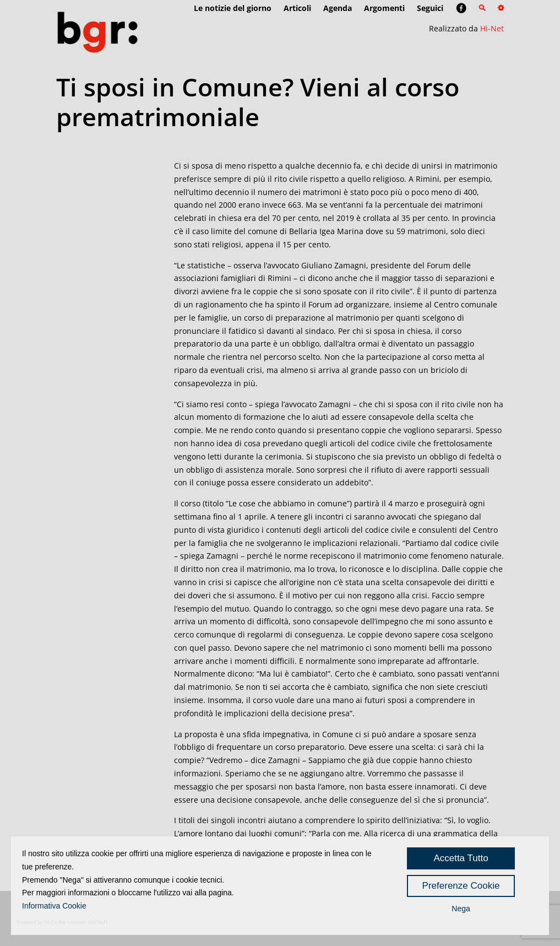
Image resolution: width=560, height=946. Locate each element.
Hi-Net (492, 28)
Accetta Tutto (461, 858)
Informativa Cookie (54, 906)
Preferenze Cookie (461, 886)
